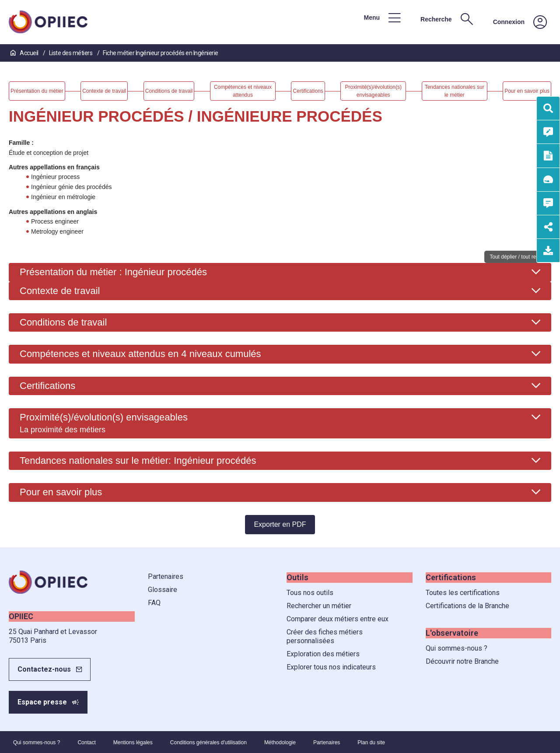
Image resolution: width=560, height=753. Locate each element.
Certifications (47, 386)
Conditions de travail (63, 322)
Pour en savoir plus (61, 492)
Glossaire (163, 590)
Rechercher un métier (319, 606)
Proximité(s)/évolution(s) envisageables (104, 423)
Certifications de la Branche (467, 606)
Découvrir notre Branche (462, 661)
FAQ (154, 603)
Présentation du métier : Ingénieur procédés (113, 272)
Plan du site (371, 742)
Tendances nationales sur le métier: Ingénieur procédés (138, 461)
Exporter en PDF (280, 524)
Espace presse (42, 702)
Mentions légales (133, 742)
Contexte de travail (60, 291)
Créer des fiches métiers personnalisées (325, 636)
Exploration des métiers (323, 654)
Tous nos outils (310, 593)
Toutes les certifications (463, 593)
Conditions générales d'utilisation (208, 742)
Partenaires (166, 576)
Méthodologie (280, 742)
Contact (86, 742)
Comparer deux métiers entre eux (338, 619)
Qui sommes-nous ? (457, 648)
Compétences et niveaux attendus (140, 354)
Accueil (25, 53)
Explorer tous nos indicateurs (331, 667)
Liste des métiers (71, 53)
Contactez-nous (44, 669)
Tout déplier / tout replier (518, 257)
